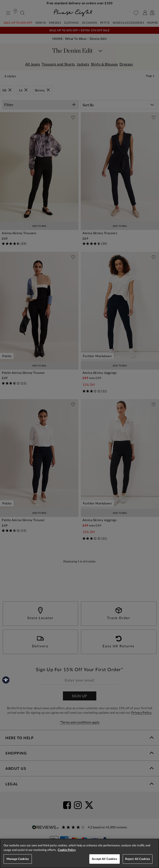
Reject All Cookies (138, 859)
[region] (79, 853)
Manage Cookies (18, 859)
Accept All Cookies (104, 859)
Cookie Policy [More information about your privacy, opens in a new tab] (67, 850)
